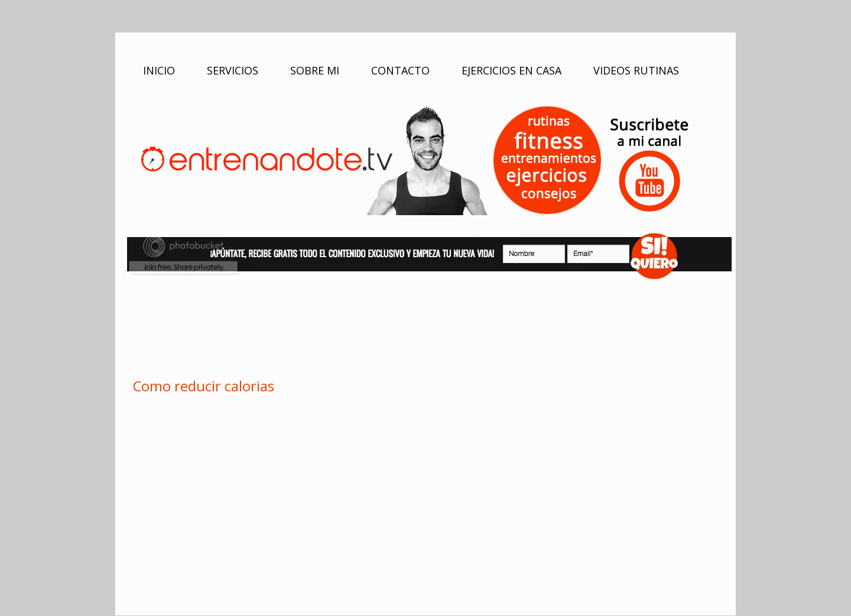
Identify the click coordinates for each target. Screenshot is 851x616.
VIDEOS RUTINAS (636, 70)
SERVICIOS (233, 70)
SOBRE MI (315, 70)
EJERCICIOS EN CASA (511, 70)
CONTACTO (400, 70)
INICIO (159, 70)
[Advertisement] (425, 326)
